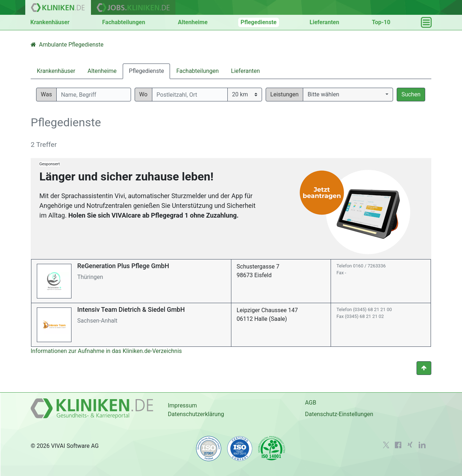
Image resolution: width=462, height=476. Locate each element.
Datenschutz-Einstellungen (339, 414)
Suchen (411, 94)
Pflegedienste (259, 22)
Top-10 (381, 22)
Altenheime (193, 22)
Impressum (182, 405)
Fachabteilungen (124, 22)
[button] (348, 95)
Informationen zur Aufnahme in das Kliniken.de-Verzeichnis (106, 351)
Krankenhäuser (50, 22)
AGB (311, 403)
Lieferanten (324, 22)
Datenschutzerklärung (196, 414)
